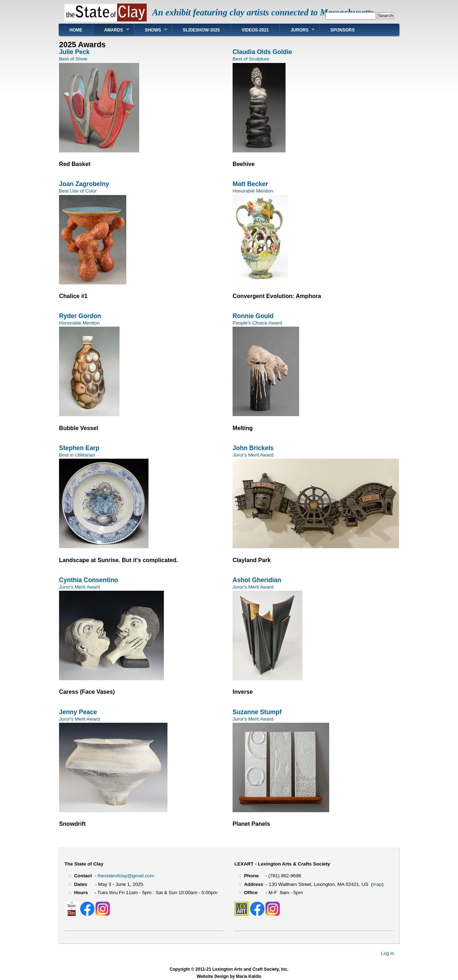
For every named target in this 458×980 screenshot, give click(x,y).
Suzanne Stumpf (257, 712)
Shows (153, 30)
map (377, 884)
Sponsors (342, 30)
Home (76, 30)
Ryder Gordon (80, 316)
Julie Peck (74, 52)
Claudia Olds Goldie (262, 52)
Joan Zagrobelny (84, 184)
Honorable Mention (253, 191)
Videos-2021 (255, 30)
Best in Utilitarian (77, 455)
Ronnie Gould (253, 316)
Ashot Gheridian (257, 580)
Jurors (299, 30)
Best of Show (73, 59)
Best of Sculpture (251, 59)
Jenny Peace (78, 712)
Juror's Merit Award (253, 455)
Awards (114, 30)
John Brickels (253, 448)
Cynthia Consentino (89, 580)
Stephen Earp (79, 448)
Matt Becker (250, 184)
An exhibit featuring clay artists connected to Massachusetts (263, 12)
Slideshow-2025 (201, 30)
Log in (388, 953)
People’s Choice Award (257, 323)
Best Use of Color (78, 191)
